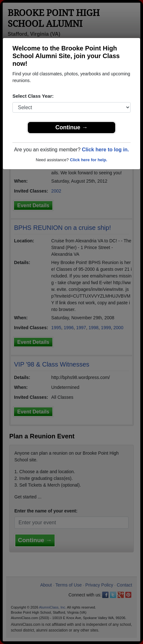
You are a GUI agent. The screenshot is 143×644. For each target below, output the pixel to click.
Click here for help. (89, 160)
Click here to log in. (105, 150)
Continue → (72, 127)
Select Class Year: (33, 96)
